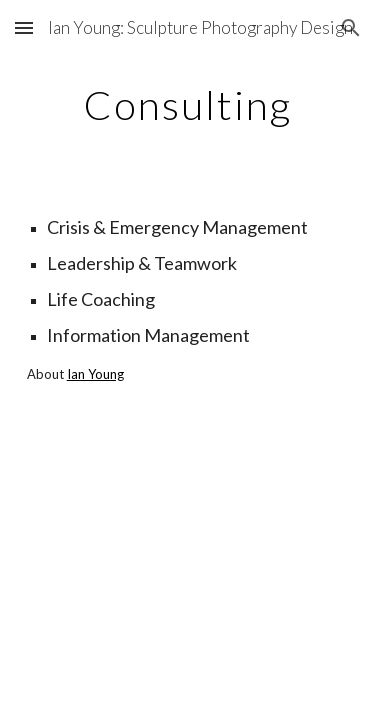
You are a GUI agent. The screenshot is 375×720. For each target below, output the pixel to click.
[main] (188, 105)
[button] (24, 27)
